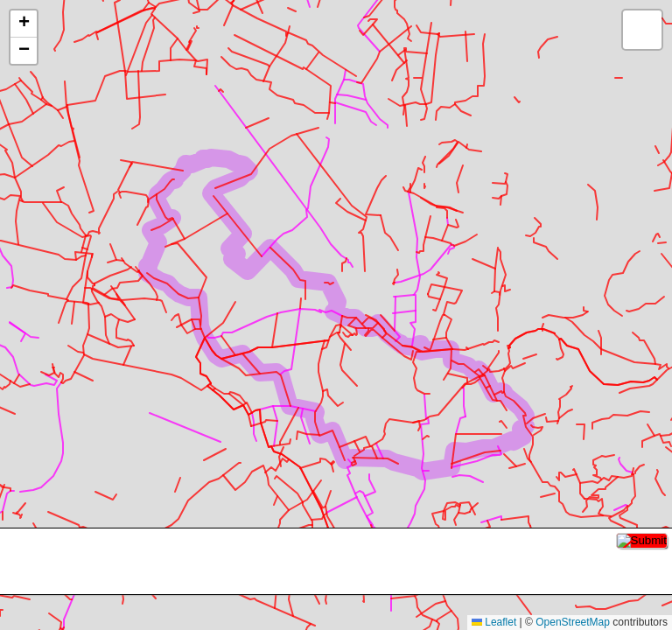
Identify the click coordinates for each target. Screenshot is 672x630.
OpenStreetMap (573, 622)
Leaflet (494, 622)
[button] (24, 24)
